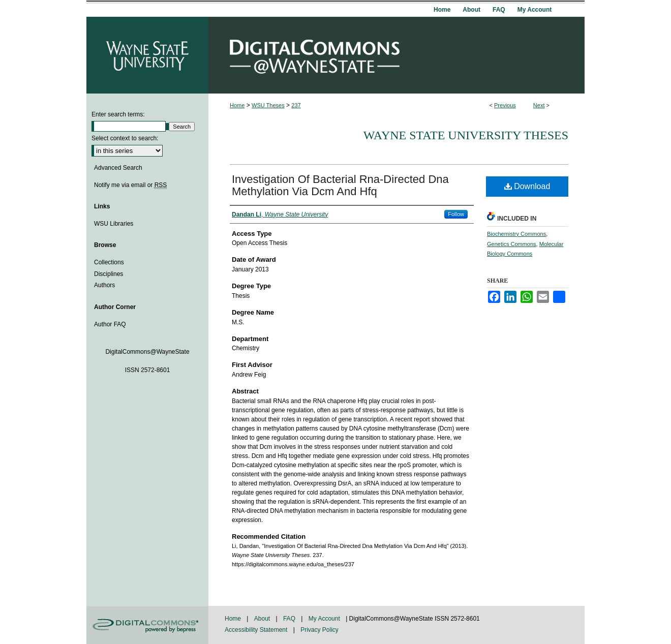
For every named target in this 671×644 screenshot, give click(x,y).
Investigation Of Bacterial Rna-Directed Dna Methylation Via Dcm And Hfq (340, 185)
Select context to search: (125, 138)
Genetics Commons (512, 244)
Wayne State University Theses (466, 135)
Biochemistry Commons (516, 234)
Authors (104, 285)
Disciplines (109, 274)
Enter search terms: (118, 114)
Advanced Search (118, 168)
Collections (109, 262)
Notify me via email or (130, 185)
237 (296, 105)
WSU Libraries (114, 224)
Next (539, 105)
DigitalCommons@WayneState (396, 55)
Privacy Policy (319, 630)
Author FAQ (110, 324)
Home (237, 105)
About (263, 619)
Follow (456, 214)
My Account (325, 619)
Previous (505, 105)
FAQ (290, 619)
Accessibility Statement (257, 630)
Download (527, 186)
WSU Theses (268, 105)
